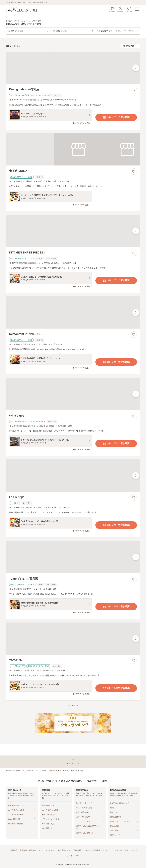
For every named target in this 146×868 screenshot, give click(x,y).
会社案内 (14, 850)
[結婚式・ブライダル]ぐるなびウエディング (22, 771)
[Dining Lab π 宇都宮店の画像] (73, 68)
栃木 (73, 771)
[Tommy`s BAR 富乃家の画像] (73, 557)
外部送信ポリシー (65, 850)
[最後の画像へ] (136, 68)
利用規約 (23, 850)
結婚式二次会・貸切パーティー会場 (55, 771)
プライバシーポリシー (47, 850)
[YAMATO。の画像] (73, 639)
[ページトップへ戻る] (73, 762)
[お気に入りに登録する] (134, 90)
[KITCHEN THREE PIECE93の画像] (73, 231)
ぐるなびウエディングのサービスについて (119, 850)
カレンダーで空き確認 (116, 117)
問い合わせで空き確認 (116, 688)
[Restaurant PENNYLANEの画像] (73, 313)
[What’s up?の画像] (73, 394)
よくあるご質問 (73, 856)
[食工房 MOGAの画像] (73, 149)
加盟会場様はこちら (82, 850)
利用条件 (33, 850)
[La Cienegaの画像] (73, 476)
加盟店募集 (96, 850)
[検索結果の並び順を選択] (131, 46)
